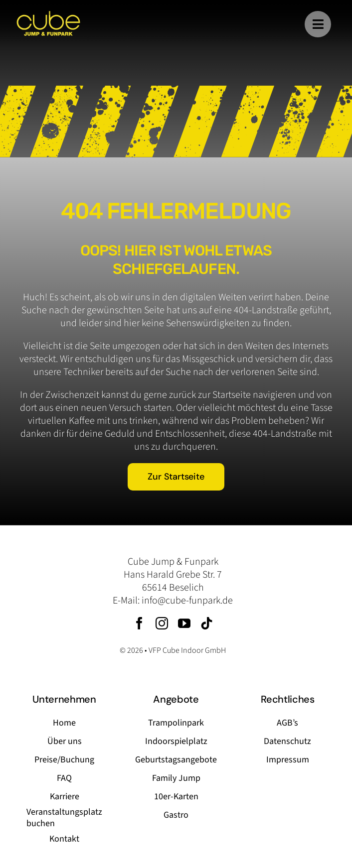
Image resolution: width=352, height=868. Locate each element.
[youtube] (184, 623)
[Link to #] (318, 24)
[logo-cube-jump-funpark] (48, 15)
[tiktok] (207, 623)
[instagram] (162, 623)
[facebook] (139, 623)
